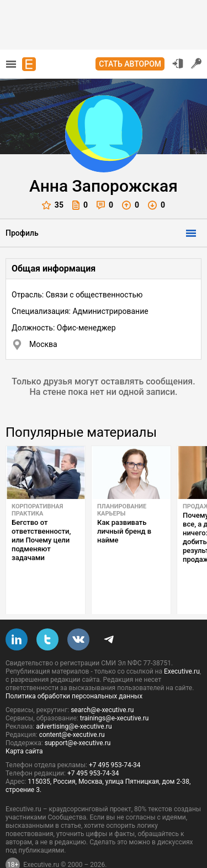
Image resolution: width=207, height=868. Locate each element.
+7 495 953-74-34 (115, 739)
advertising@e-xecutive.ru (74, 701)
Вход (178, 63)
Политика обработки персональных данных (74, 670)
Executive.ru (182, 645)
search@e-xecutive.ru (102, 684)
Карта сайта (24, 725)
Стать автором (130, 64)
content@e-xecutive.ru (72, 709)
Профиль (22, 233)
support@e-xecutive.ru (78, 717)
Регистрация (197, 63)
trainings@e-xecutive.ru (115, 692)
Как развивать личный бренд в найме (124, 531)
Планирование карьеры (122, 510)
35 (53, 205)
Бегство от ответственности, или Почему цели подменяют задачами (41, 540)
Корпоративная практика (37, 510)
